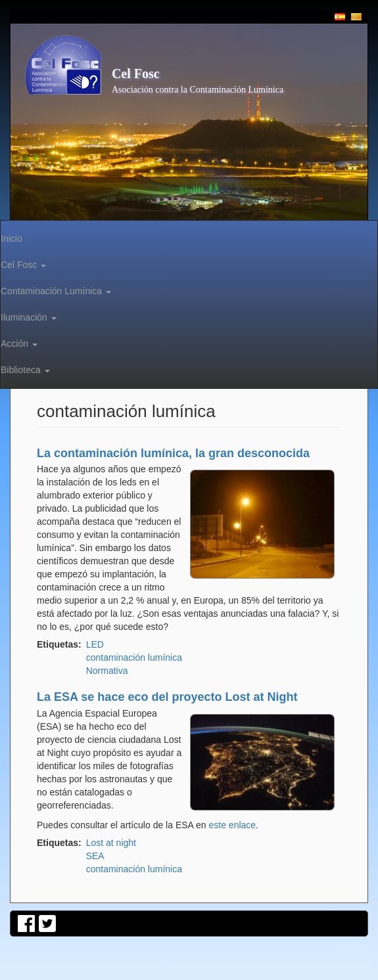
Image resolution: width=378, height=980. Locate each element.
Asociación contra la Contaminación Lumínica (198, 90)
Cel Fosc (136, 74)
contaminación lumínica (134, 657)
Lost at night (111, 843)
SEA (95, 856)
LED (95, 644)
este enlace (233, 825)
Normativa (107, 671)
